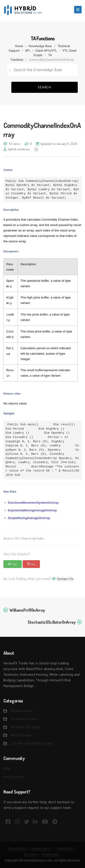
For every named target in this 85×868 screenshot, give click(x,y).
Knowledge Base (40, 46)
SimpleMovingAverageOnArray (29, 518)
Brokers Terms (41, 849)
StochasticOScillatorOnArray (52, 622)
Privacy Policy (17, 849)
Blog (7, 768)
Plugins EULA (51, 855)
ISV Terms (31, 855)
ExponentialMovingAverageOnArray (32, 510)
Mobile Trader (21, 735)
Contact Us (65, 579)
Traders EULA (64, 849)
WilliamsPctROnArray (27, 610)
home (19, 46)
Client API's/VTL (46, 50)
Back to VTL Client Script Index (24, 538)
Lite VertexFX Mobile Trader (32, 743)
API (27, 50)
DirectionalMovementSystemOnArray (33, 503)
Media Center (13, 777)
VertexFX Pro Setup (25, 727)
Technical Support (24, 719)
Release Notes (22, 711)
